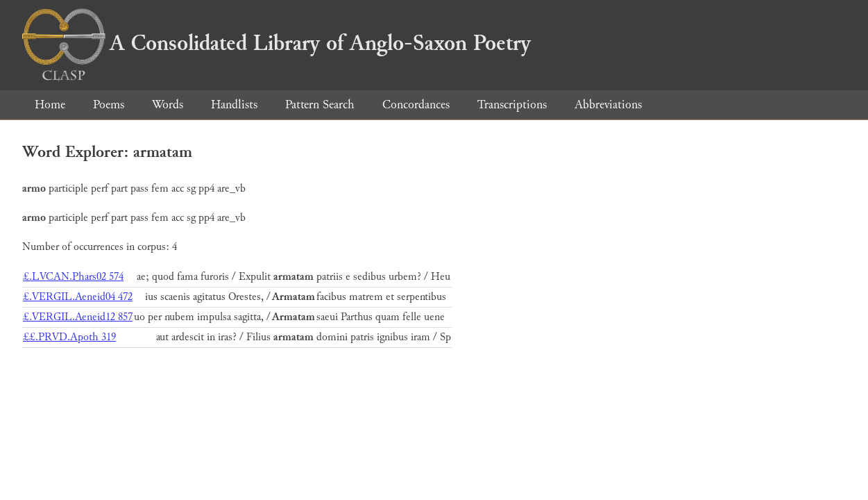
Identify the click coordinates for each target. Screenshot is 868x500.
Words (168, 105)
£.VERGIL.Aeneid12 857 (78, 317)
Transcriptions (512, 105)
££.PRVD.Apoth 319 (69, 337)
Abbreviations (608, 105)
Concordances (416, 105)
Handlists (234, 105)
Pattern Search (320, 105)
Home (50, 105)
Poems (109, 105)
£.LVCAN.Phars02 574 (73, 277)
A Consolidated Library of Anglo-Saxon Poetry (276, 43)
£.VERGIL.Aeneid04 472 (78, 297)
